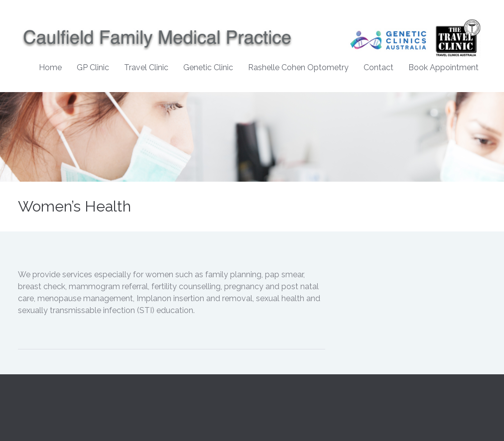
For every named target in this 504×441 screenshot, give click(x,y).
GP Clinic (93, 67)
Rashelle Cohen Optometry (298, 67)
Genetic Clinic (208, 67)
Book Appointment (443, 67)
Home (50, 67)
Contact (378, 67)
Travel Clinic (146, 67)
